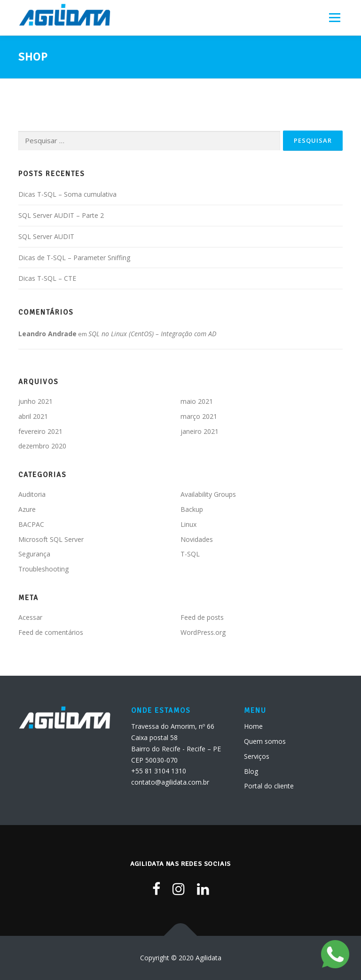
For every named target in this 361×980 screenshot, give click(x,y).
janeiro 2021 (200, 431)
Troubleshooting (43, 569)
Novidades (197, 539)
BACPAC (31, 524)
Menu (334, 17)
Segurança (34, 554)
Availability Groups (208, 494)
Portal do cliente (269, 786)
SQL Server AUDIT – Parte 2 (61, 215)
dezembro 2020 (42, 446)
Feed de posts (202, 617)
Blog (251, 771)
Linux (188, 524)
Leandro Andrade (47, 334)
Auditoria (32, 494)
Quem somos (265, 741)
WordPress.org (203, 632)
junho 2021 (35, 401)
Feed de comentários (51, 632)
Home (253, 726)
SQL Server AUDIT (46, 236)
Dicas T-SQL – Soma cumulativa (67, 194)
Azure (27, 509)
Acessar (30, 617)
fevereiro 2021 (40, 431)
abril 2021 (33, 416)
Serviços (257, 756)
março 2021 (199, 416)
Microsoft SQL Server (51, 539)
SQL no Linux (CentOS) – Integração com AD (152, 334)
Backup (192, 509)
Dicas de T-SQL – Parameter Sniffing (74, 258)
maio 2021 (197, 401)
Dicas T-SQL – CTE (47, 278)
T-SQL (190, 554)
